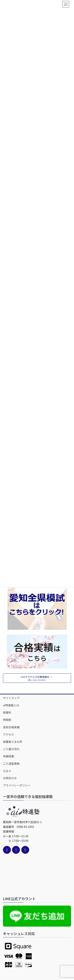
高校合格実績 (11, 727)
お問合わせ (10, 778)
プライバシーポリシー (17, 785)
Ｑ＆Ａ (7, 771)
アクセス (8, 734)
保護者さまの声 (13, 742)
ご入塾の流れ (11, 749)
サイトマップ (11, 698)
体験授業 (8, 756)
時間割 (7, 720)
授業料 (7, 712)
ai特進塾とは (11, 705)
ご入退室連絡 (11, 763)
